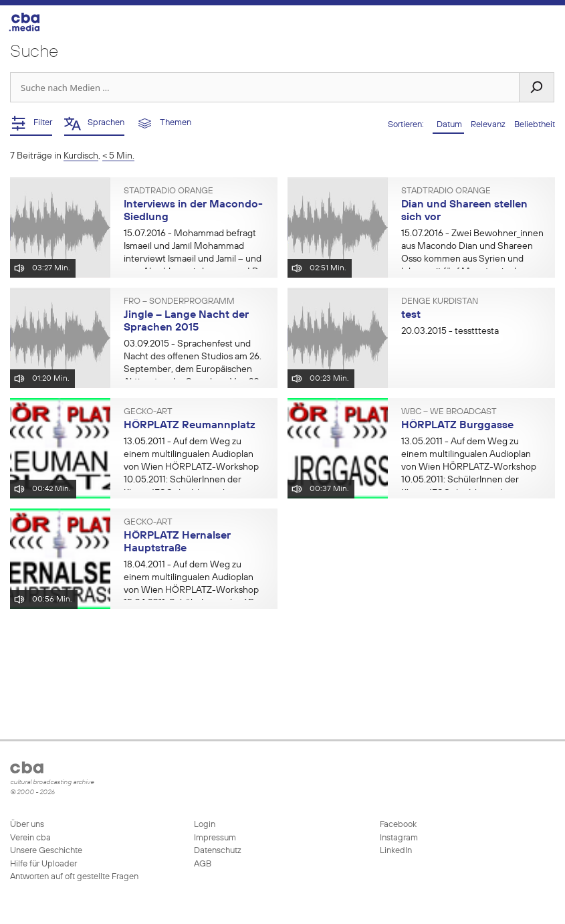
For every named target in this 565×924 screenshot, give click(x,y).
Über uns (27, 825)
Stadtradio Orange (168, 191)
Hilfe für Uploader (43, 864)
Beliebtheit (535, 125)
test (411, 315)
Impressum (215, 838)
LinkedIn (395, 851)
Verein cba (30, 838)
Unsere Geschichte (46, 851)
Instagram (398, 838)
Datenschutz (218, 851)
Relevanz (489, 125)
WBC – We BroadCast (449, 412)
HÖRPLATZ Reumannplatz (190, 426)
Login (205, 825)
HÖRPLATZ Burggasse (457, 426)
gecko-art (148, 412)
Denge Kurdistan (440, 302)
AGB (203, 864)
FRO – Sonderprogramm (179, 302)
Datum (448, 125)
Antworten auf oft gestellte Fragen (74, 877)
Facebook (397, 825)
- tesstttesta (450, 331)
